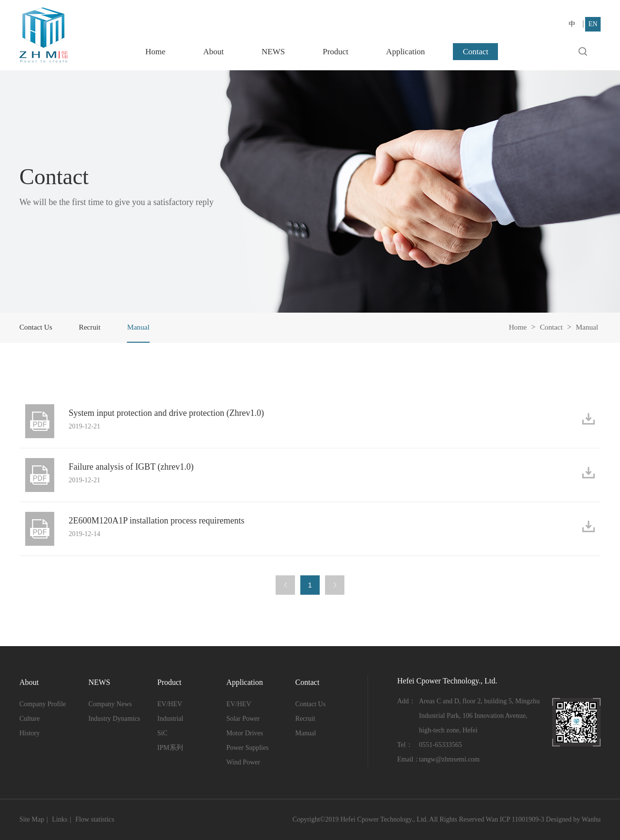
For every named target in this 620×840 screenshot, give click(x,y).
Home (155, 52)
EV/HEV (170, 704)
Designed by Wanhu (573, 819)
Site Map (32, 819)
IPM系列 (170, 748)
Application (405, 52)
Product (335, 52)
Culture (30, 719)
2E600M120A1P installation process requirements (161, 522)
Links (60, 819)
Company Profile (43, 704)
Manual (586, 327)
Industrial (170, 719)
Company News (110, 704)
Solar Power (243, 719)
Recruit (92, 327)
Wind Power (243, 762)
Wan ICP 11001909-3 (515, 819)
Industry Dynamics (114, 719)
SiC (163, 733)
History (30, 733)
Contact (475, 52)
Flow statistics (95, 819)
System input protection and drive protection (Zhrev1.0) (170, 414)
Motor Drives (245, 733)
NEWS (273, 52)
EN (593, 24)
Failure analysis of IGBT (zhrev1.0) (135, 468)
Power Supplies (248, 748)
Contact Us (37, 327)
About (214, 52)
